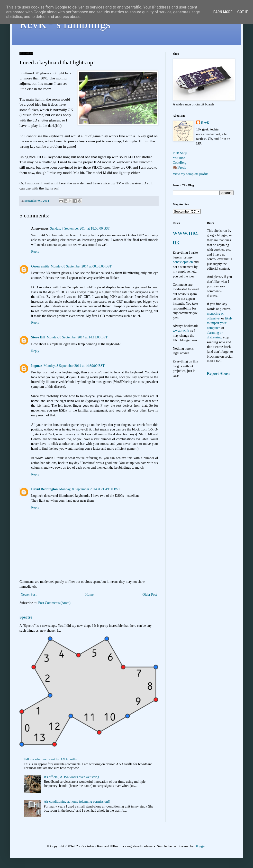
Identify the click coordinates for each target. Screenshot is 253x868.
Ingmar (37, 366)
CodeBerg (180, 163)
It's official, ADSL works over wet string (72, 777)
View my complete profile (191, 174)
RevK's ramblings (65, 24)
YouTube (179, 158)
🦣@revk (179, 168)
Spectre (26, 617)
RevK (205, 123)
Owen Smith (40, 266)
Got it (242, 12)
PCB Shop (180, 153)
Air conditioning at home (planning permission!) (77, 802)
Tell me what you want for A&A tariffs (50, 759)
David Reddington (44, 489)
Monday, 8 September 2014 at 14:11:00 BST (77, 337)
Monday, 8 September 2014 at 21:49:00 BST (90, 489)
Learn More (222, 12)
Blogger (200, 846)
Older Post (150, 595)
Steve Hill (38, 337)
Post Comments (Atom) (54, 603)
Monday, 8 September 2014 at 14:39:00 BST (74, 366)
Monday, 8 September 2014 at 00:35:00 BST (81, 266)
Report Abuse (219, 374)
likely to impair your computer (220, 323)
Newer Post (29, 595)
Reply (35, 252)
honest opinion (183, 262)
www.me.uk (181, 331)
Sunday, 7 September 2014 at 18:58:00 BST (80, 228)
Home (90, 595)
